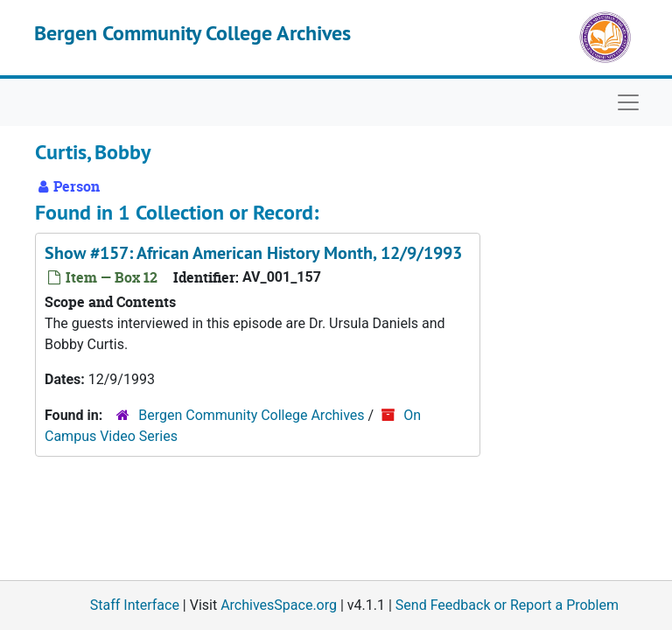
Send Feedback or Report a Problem (507, 605)
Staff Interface (135, 605)
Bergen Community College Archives (192, 33)
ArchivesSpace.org (279, 605)
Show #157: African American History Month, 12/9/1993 (253, 253)
